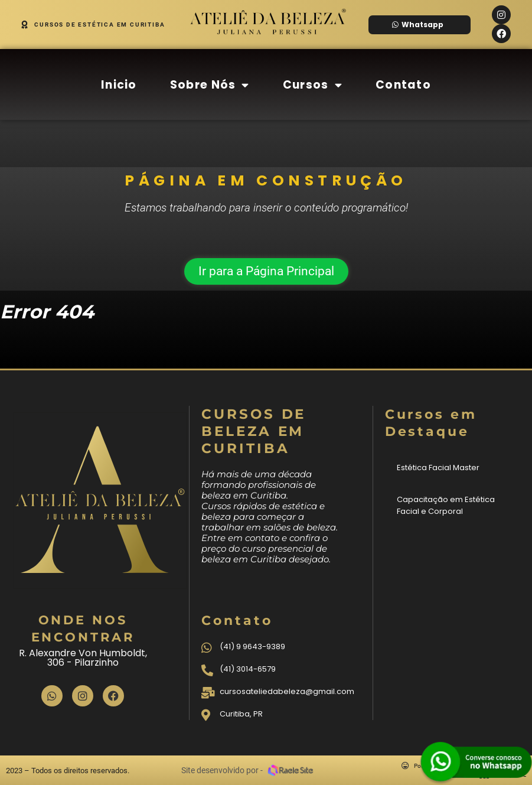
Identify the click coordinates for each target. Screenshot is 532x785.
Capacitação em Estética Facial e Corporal (446, 505)
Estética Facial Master (438, 468)
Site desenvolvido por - (222, 770)
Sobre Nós (210, 85)
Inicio (119, 85)
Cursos (313, 85)
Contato (403, 85)
